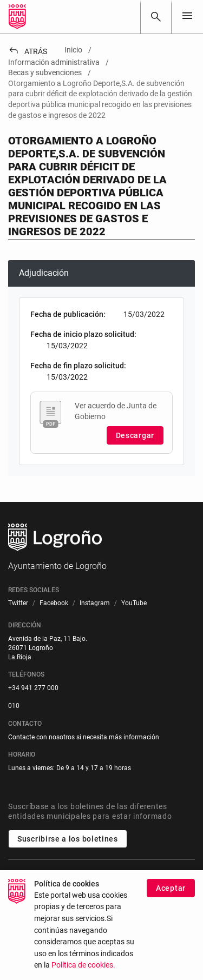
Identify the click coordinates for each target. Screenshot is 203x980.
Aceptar (171, 889)
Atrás (28, 51)
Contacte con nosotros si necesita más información (84, 737)
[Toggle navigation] (187, 16)
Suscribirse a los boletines (68, 839)
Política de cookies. (83, 966)
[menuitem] (18, 603)
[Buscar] (156, 17)
